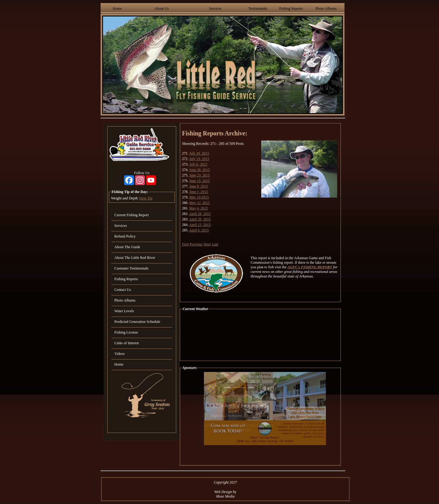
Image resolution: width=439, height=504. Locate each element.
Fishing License (126, 332)
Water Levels (124, 311)
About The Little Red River (135, 258)
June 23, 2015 (200, 175)
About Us (162, 9)
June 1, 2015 (199, 192)
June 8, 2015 (199, 186)
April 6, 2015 (199, 230)
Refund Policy (125, 236)
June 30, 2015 (200, 170)
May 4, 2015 (199, 208)
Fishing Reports (291, 9)
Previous (196, 244)
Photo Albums (326, 9)
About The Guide (127, 247)
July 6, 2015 (198, 164)
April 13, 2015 (200, 225)
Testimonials (258, 9)
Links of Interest (127, 343)
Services (215, 9)
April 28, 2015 (200, 214)
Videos (120, 354)
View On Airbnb (239, 429)
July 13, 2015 (199, 159)
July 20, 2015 (199, 153)
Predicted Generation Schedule (137, 322)
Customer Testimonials (131, 268)
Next (207, 244)
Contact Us (123, 290)
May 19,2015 (199, 197)
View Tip (146, 198)
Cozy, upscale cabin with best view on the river (239, 425)
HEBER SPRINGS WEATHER (260, 336)
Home (117, 9)
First (185, 244)
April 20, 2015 (200, 219)
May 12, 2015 (200, 203)
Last (215, 244)
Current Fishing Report (132, 215)
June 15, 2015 (200, 181)
